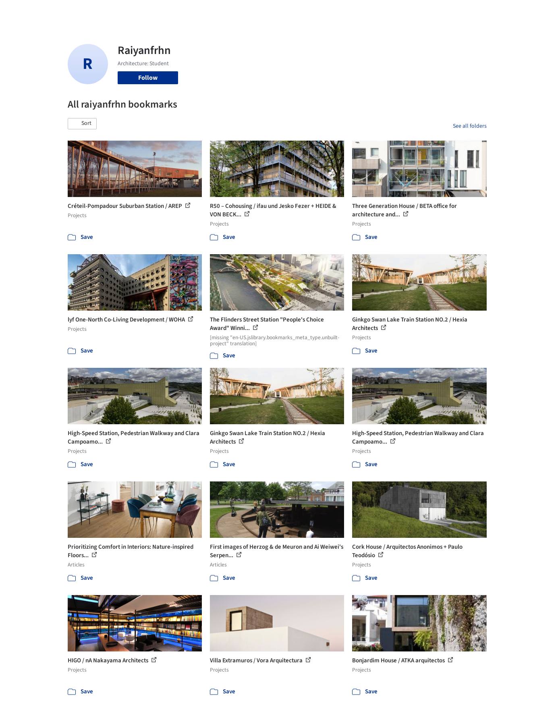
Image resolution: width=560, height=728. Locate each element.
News (390, 11)
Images (274, 11)
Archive (415, 11)
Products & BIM (312, 11)
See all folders (470, 126)
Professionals (358, 11)
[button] (82, 124)
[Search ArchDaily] (150, 11)
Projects (247, 11)
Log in (455, 11)
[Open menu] (522, 11)
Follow (148, 78)
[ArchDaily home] (39, 11)
